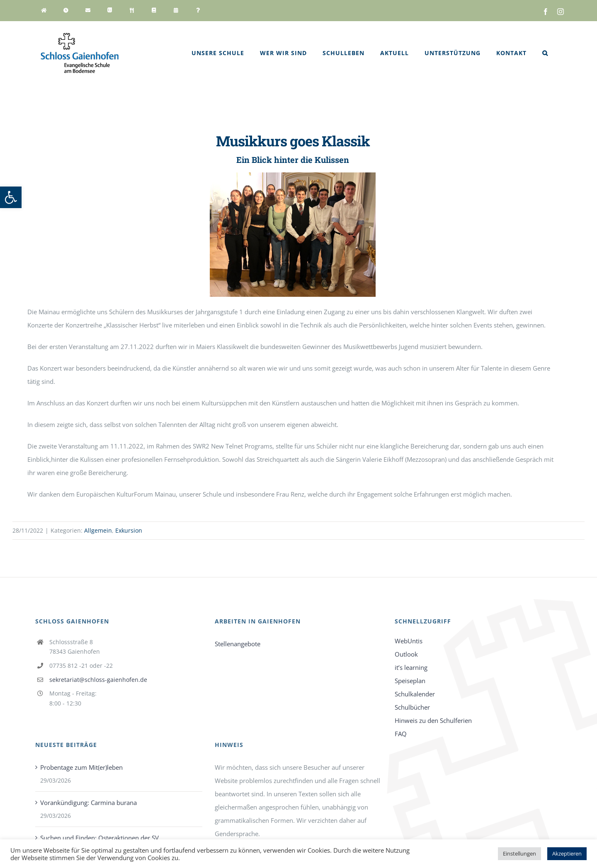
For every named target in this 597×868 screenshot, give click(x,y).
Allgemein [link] (98, 530)
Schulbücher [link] (412, 707)
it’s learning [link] (411, 667)
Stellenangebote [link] (238, 644)
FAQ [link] (401, 734)
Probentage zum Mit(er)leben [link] (81, 767)
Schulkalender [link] (415, 694)
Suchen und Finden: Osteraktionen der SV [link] (99, 838)
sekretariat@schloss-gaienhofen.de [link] (98, 680)
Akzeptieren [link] (567, 853)
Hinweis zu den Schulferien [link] (433, 720)
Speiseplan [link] (410, 681)
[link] (11, 197)
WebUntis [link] (409, 641)
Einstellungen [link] (519, 853)
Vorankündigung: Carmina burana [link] (89, 803)
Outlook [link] (406, 654)
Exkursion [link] (129, 530)
